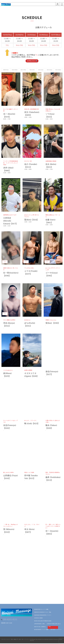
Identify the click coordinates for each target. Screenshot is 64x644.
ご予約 (39, 624)
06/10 (15, 70)
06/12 (32, 70)
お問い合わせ (54, 624)
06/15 (58, 70)
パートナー (43, 616)
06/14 (50, 70)
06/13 (41, 70)
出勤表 (38, 619)
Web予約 (58, 4)
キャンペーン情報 (41, 610)
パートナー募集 (41, 630)
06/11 (23, 70)
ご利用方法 (40, 627)
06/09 (6, 70)
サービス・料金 (43, 613)
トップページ (56, 630)
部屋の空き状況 (43, 622)
